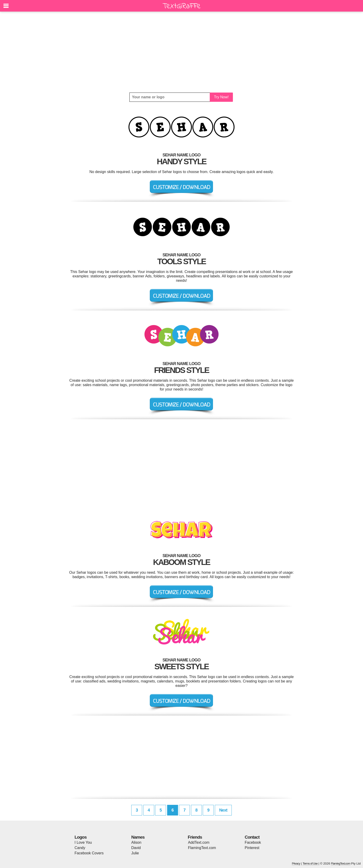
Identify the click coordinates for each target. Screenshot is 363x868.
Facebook (253, 842)
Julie (135, 853)
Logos (81, 837)
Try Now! (221, 97)
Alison (136, 842)
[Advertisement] (181, 52)
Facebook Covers (89, 853)
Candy (80, 848)
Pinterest (252, 848)
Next (223, 810)
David (136, 848)
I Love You (83, 842)
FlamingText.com (202, 848)
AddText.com (199, 842)
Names (138, 837)
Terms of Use (310, 863)
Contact (252, 837)
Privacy (296, 863)
